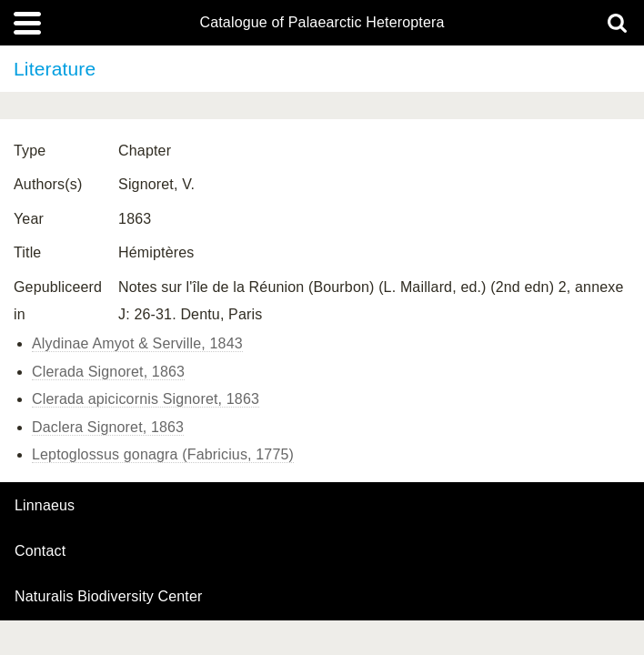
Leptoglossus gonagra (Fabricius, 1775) (163, 454)
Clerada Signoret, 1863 (108, 372)
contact (40, 551)
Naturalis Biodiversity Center (109, 597)
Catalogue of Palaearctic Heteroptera (322, 23)
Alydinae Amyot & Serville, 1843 (137, 343)
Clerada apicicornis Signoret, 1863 (146, 399)
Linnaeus (45, 506)
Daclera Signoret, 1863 (108, 427)
